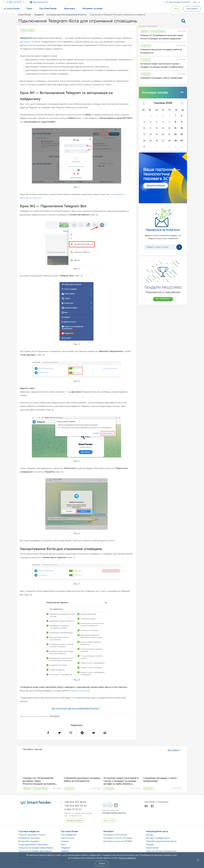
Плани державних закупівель (33, 845)
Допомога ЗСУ (39, 2)
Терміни (65, 851)
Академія (66, 848)
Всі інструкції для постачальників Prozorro (75, 708)
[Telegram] (115, 806)
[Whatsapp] (110, 807)
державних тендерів (30, 42)
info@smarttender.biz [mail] (114, 813)
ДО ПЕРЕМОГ (163, 299)
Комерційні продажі (29, 841)
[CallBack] (75, 821)
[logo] (36, 803)
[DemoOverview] (109, 821)
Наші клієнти (68, 838)
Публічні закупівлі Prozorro (32, 835)
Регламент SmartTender (115, 835)
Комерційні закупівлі (29, 838)
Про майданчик (69, 835)
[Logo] (12, 9)
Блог (63, 845)
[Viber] (105, 806)
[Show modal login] (176, 9)
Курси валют (152, 848)
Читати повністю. (127, 858)
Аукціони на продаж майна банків (36, 848)
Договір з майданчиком (158, 838)
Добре (102, 864)
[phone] (75, 802)
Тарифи (150, 845)
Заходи (150, 835)
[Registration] (192, 9)
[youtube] (146, 807)
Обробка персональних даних (161, 841)
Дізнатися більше (156, 186)
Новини (65, 841)
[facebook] (152, 807)
